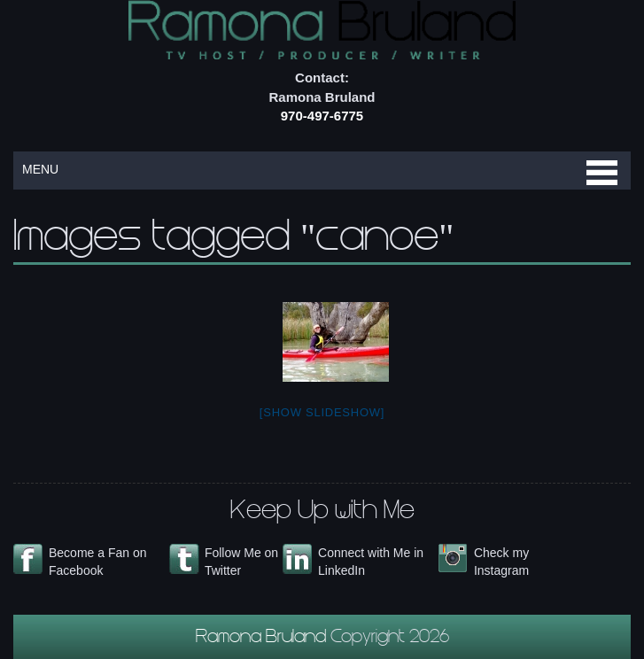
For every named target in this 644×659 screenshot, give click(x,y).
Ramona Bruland (263, 639)
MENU (40, 169)
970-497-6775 (322, 116)
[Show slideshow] (322, 412)
